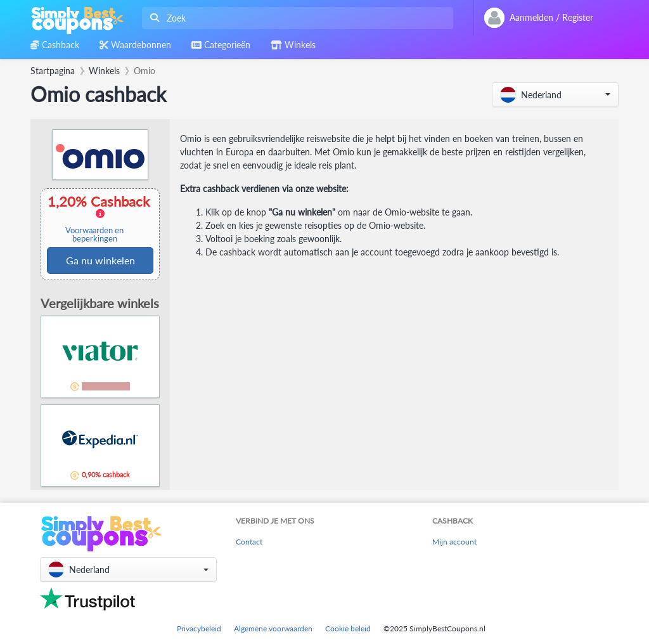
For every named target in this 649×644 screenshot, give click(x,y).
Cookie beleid (348, 628)
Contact (249, 542)
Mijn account (454, 542)
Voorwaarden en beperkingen (94, 235)
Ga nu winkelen (100, 260)
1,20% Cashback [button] (100, 218)
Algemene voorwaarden (273, 628)
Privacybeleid (199, 628)
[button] (555, 95)
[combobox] (295, 18)
